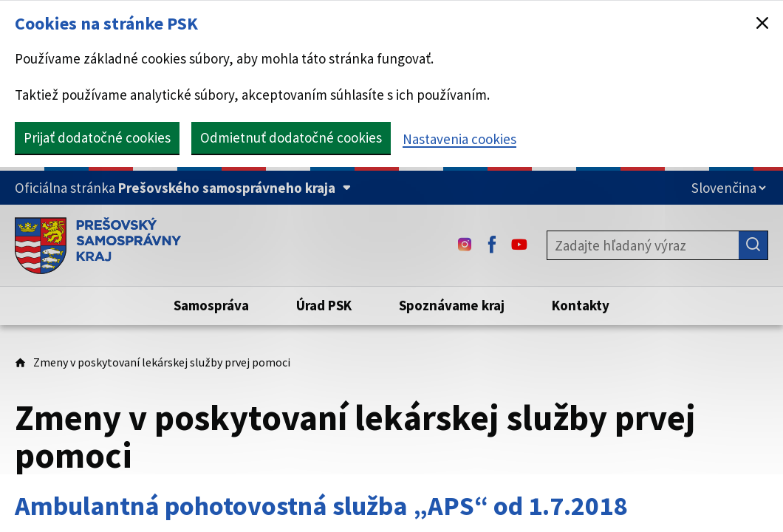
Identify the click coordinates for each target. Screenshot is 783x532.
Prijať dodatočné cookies (97, 137)
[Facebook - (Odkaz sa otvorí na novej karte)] (492, 245)
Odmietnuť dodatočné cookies (291, 137)
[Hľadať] (753, 245)
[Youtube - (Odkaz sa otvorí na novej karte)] (519, 245)
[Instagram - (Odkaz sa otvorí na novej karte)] (465, 245)
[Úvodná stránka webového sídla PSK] (98, 245)
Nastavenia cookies (459, 139)
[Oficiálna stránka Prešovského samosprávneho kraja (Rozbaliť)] (183, 188)
